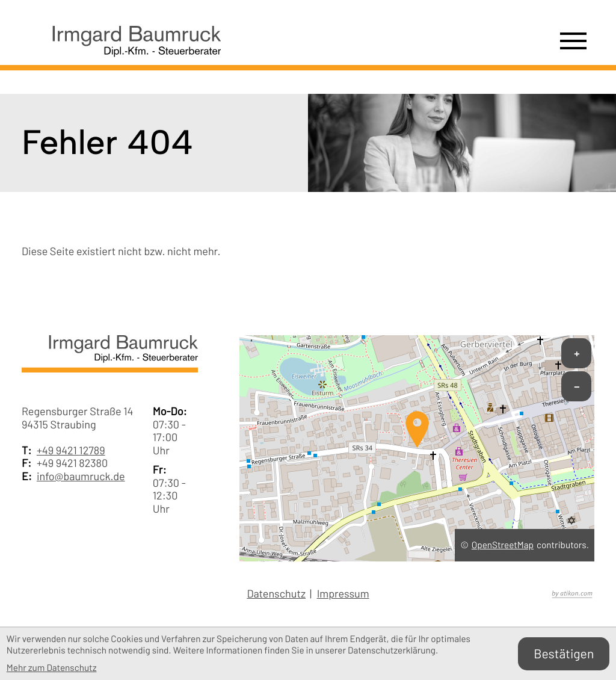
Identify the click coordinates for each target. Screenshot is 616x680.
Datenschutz (276, 594)
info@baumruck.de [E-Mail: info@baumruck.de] (81, 476)
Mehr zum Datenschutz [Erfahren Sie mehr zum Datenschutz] (52, 668)
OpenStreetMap (503, 545)
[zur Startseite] (121, 47)
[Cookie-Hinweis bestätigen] (564, 654)
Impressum (343, 594)
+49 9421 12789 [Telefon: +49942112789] (71, 450)
